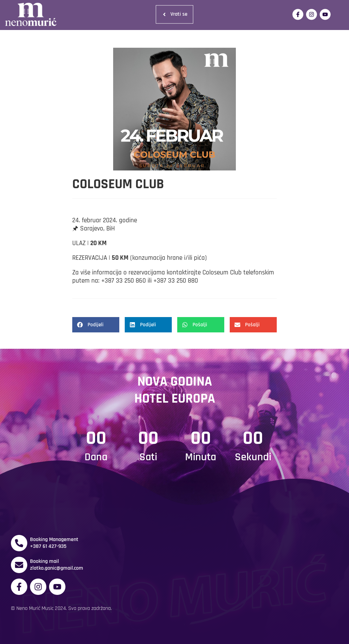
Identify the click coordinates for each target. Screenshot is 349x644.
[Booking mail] (19, 565)
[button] (96, 325)
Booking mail (44, 561)
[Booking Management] (19, 543)
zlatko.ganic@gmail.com (57, 568)
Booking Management (54, 540)
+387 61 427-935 (48, 546)
